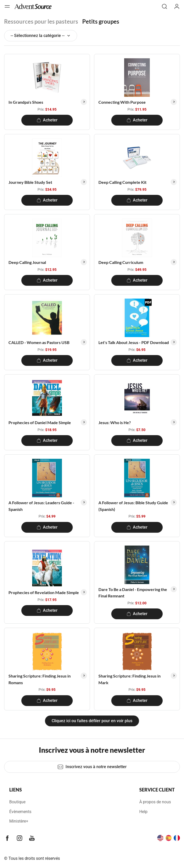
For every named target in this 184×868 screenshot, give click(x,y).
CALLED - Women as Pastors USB (39, 342)
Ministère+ (19, 821)
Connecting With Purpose (122, 102)
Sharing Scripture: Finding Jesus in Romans (40, 679)
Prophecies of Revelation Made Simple (44, 592)
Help (143, 812)
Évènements (20, 812)
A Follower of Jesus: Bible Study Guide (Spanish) (133, 506)
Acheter (47, 120)
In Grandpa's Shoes (26, 102)
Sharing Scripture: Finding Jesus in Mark (130, 679)
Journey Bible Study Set (30, 182)
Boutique (17, 802)
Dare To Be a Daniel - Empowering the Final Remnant (133, 593)
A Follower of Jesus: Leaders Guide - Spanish (41, 506)
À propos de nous (155, 802)
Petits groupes (101, 21)
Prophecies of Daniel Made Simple (40, 422)
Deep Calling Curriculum (121, 262)
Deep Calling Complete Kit (122, 182)
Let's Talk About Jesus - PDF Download (134, 342)
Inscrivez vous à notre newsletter (92, 767)
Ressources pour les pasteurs (41, 21)
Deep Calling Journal (27, 262)
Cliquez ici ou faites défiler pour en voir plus (92, 721)
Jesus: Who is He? (115, 422)
